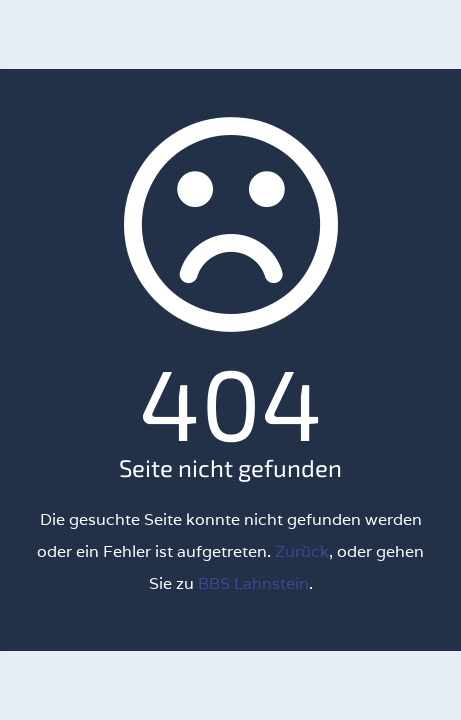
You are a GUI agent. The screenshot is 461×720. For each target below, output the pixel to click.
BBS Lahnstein (253, 583)
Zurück (302, 551)
